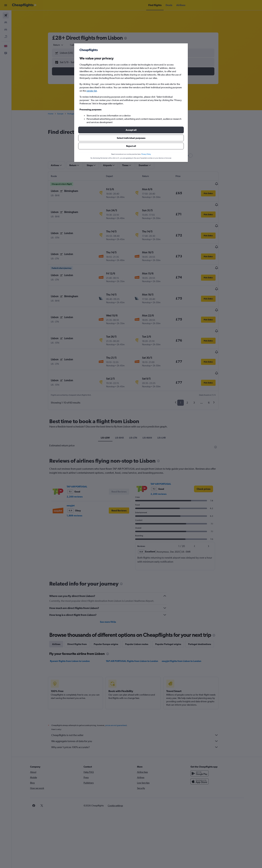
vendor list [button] (92, 91)
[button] (131, 130)
